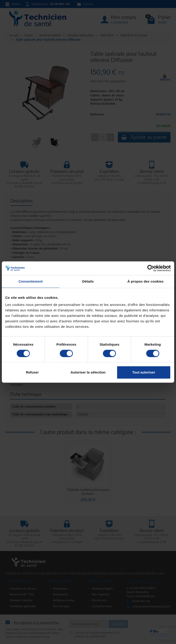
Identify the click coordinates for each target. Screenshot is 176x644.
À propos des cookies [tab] (146, 281)
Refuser (32, 372)
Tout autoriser (144, 372)
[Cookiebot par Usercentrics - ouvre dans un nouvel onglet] (151, 268)
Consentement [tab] (31, 281)
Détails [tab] (88, 281)
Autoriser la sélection (88, 372)
